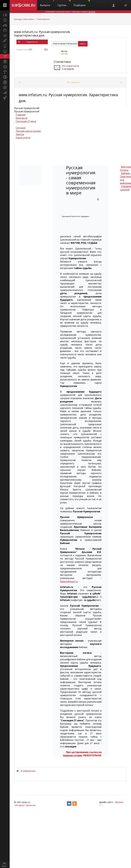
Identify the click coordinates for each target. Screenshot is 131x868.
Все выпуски (73, 82)
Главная (20, 115)
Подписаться (32, 42)
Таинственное (44, 19)
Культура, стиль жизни (24, 19)
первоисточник (73, 755)
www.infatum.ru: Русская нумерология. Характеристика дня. (42, 34)
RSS (46, 49)
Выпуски (47, 3)
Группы (64, 3)
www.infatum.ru (69, 581)
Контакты (22, 118)
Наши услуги (23, 138)
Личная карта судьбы (28, 131)
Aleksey (64, 54)
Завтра (20, 134)
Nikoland (119, 802)
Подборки (82, 3)
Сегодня (20, 128)
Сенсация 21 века (26, 121)
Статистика (62, 62)
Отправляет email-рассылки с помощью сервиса (70, 12)
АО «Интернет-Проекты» (25, 804)
